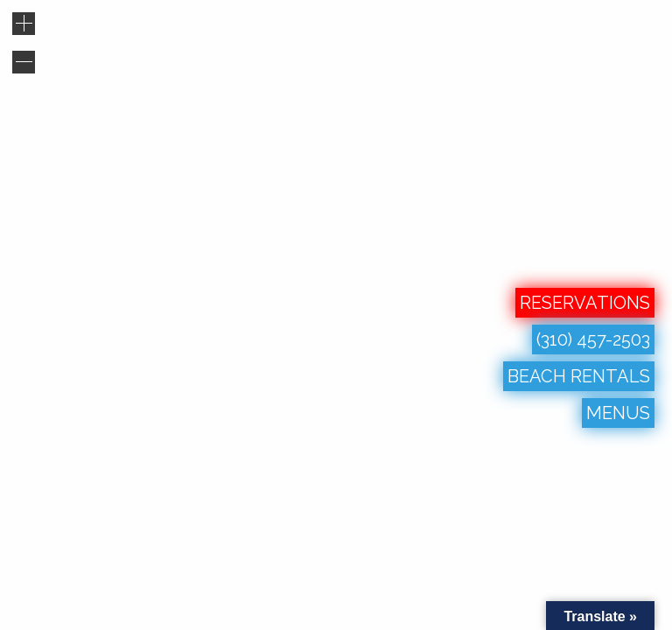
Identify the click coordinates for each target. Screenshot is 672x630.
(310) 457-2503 (593, 339)
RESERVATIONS (585, 303)
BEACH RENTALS (579, 376)
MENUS (618, 413)
